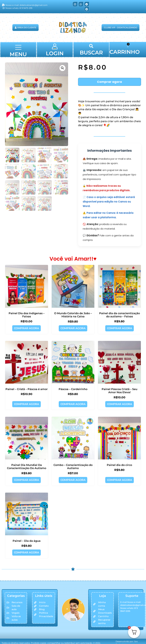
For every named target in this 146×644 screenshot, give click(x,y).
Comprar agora (109, 82)
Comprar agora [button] (26, 328)
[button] (18, 48)
